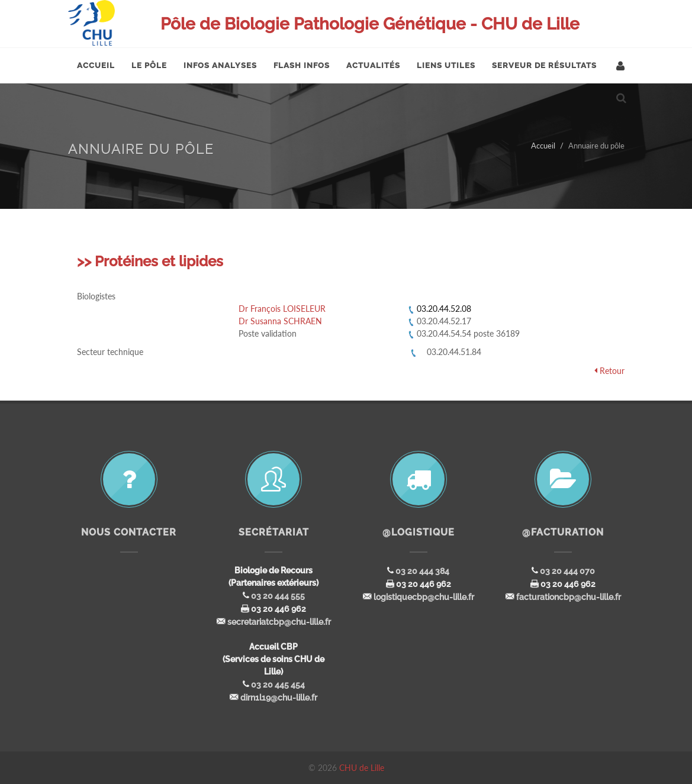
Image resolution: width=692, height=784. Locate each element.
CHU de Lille (362, 768)
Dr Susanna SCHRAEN (280, 321)
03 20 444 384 (422, 571)
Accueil (543, 146)
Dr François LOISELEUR (282, 309)
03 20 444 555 (278, 596)
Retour (612, 371)
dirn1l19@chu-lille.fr (279, 698)
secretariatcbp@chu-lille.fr (279, 622)
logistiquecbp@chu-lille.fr (424, 597)
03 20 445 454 (278, 685)
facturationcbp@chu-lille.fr (569, 597)
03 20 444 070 (567, 571)
